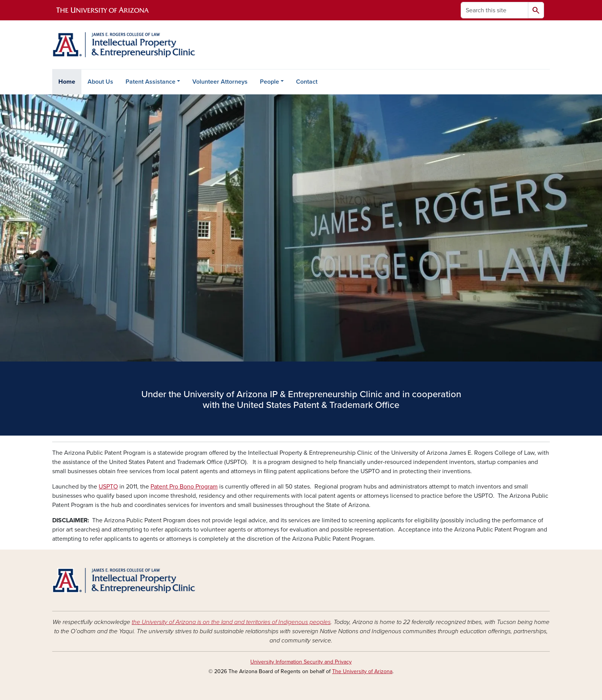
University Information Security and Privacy (301, 662)
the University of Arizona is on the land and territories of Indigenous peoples (231, 622)
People (270, 82)
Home (67, 82)
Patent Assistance (150, 82)
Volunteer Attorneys (220, 82)
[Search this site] (495, 10)
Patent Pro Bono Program (184, 487)
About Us (100, 82)
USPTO (108, 487)
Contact (307, 82)
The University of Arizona (362, 671)
